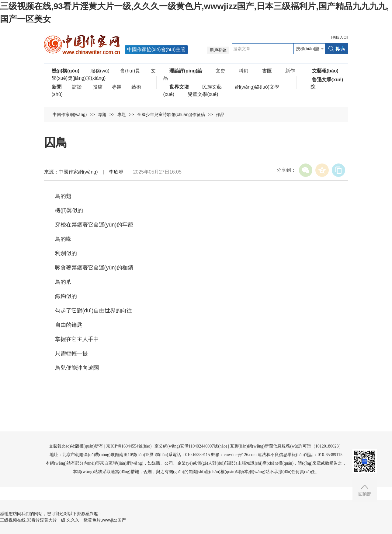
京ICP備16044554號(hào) (129, 446)
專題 (117, 87)
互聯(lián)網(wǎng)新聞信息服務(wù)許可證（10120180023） (287, 446)
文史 (220, 71)
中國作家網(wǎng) (70, 114)
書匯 (267, 71)
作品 (220, 114)
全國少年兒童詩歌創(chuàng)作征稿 (171, 114)
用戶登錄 (218, 50)
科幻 (244, 71)
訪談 (77, 87)
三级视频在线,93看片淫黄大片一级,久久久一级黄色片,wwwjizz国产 (63, 520)
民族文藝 (212, 87)
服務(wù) (100, 71)
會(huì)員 (130, 71)
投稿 (98, 87)
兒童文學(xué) (203, 94)
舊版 (340, 37)
